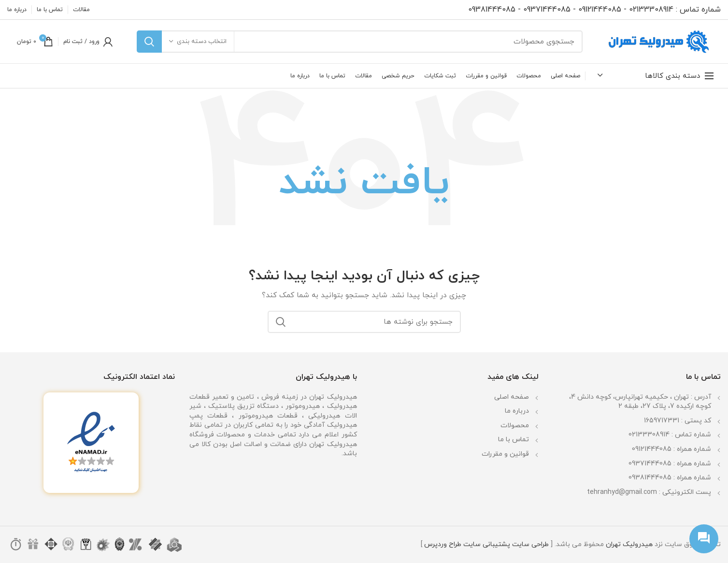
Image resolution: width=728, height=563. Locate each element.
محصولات (515, 426)
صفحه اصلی (512, 397)
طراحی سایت (530, 544)
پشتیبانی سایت (487, 544)
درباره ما (517, 411)
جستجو (149, 42)
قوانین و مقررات (505, 454)
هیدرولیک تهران (629, 544)
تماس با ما (514, 440)
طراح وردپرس (443, 544)
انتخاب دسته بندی (202, 42)
